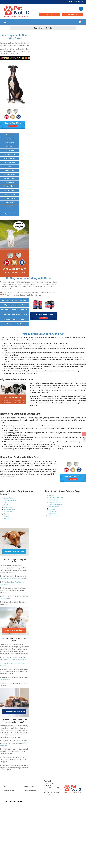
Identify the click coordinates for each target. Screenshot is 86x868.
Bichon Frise (8, 507)
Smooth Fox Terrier (55, 502)
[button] (5, 22)
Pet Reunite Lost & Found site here (14, 660)
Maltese (7, 516)
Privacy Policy (29, 786)
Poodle (6, 514)
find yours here (5, 680)
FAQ (6, 786)
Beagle (6, 505)
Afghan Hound (53, 500)
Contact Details (9, 791)
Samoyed (52, 509)
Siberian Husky (54, 516)
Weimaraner (53, 514)
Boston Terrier (9, 519)
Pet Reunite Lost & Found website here (13, 578)
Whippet (51, 495)
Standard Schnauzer (55, 504)
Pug (5, 503)
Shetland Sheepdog (10, 510)
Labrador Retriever (10, 500)
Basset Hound (9, 512)
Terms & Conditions (31, 791)
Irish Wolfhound (54, 507)
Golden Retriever (9, 498)
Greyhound (52, 511)
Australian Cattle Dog (56, 498)
